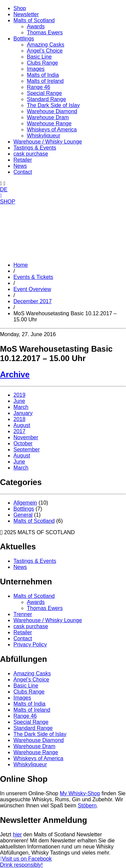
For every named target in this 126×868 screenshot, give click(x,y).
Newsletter (26, 14)
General (23, 515)
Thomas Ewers (45, 33)
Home (21, 265)
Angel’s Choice (45, 51)
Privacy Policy (30, 645)
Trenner (23, 614)
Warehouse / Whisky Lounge (48, 142)
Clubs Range (43, 63)
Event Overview (32, 289)
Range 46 (38, 87)
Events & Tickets (33, 277)
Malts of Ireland (45, 81)
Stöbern (87, 806)
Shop (20, 8)
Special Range (44, 93)
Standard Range (47, 99)
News (20, 166)
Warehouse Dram (48, 117)
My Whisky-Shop (80, 793)
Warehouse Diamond (52, 111)
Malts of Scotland (34, 20)
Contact (23, 172)
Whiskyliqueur (44, 136)
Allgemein (25, 503)
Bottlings (24, 39)
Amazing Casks (46, 45)
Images (36, 69)
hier (17, 834)
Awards (36, 26)
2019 (19, 395)
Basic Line (39, 57)
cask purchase (31, 154)
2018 (19, 419)
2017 (19, 431)
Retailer (23, 160)
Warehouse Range (49, 123)
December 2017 (33, 301)
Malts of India (43, 75)
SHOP (8, 202)
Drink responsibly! (21, 865)
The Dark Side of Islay (53, 105)
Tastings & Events (35, 148)
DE (4, 189)
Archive (15, 374)
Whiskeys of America (52, 130)
